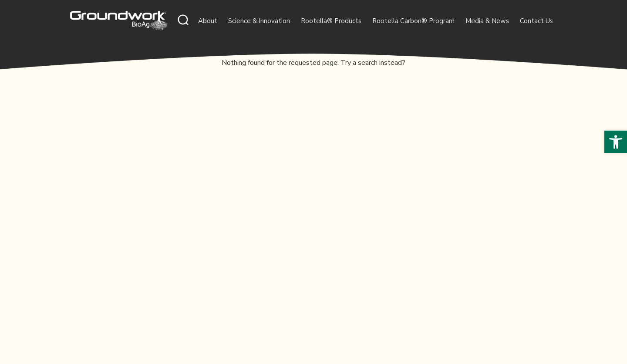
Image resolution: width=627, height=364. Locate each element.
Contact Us (536, 21)
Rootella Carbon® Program (413, 21)
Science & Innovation (259, 21)
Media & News (487, 21)
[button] (616, 142)
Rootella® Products (331, 21)
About (208, 21)
